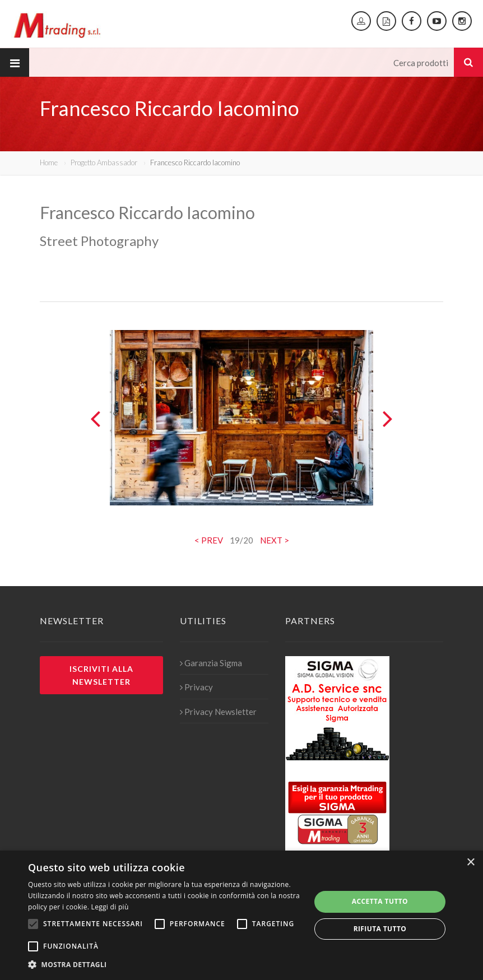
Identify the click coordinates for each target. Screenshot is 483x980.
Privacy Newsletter (218, 712)
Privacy (196, 687)
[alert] (241, 915)
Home (49, 162)
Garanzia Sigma (211, 663)
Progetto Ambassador (104, 162)
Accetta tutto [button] (380, 901)
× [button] (470, 863)
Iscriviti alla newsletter (101, 675)
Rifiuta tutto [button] (380, 929)
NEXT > (275, 540)
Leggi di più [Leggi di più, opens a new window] (110, 907)
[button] (165, 965)
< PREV (209, 540)
